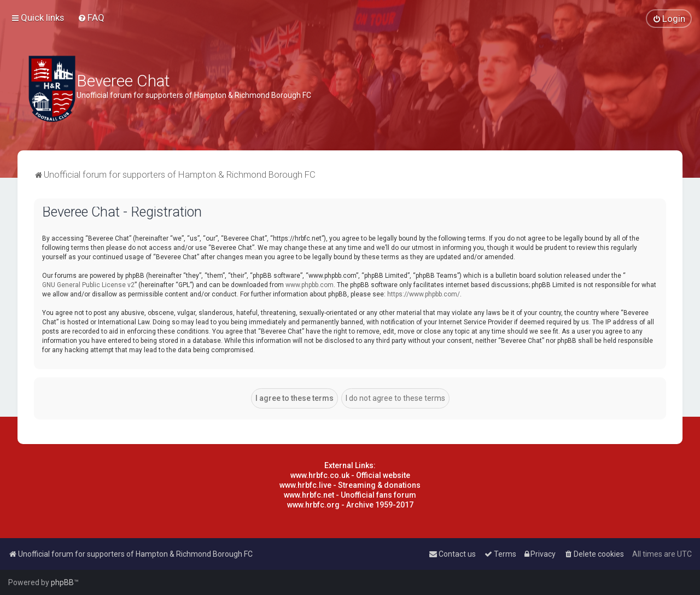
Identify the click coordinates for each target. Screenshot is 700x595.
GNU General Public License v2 (88, 285)
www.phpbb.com (310, 285)
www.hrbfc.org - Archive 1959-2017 (350, 505)
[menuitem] (91, 17)
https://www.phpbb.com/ (424, 294)
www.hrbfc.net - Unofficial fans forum (350, 495)
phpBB (62, 582)
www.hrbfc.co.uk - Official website (350, 475)
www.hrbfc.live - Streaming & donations (350, 485)
